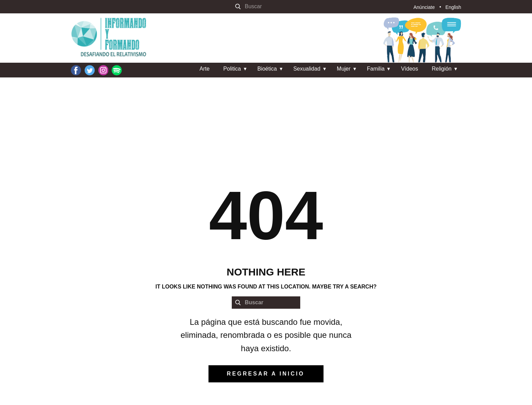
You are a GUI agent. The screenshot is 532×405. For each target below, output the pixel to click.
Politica (232, 69)
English (453, 7)
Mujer (344, 69)
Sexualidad (307, 69)
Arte (205, 69)
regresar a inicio (266, 374)
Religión (442, 69)
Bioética (267, 69)
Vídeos (409, 69)
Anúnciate (424, 7)
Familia (376, 69)
